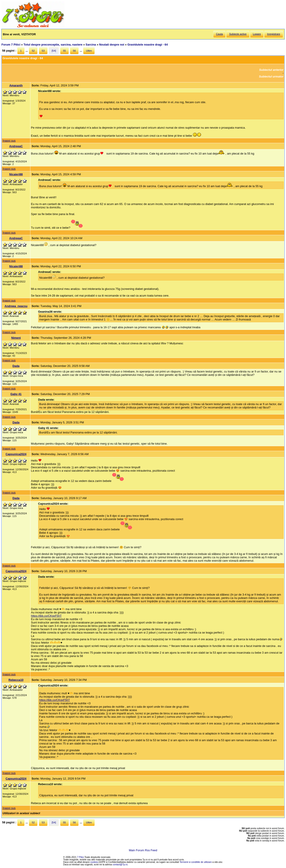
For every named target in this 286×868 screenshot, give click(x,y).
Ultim (89, 51)
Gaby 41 (16, 394)
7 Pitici (80, 857)
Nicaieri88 (16, 174)
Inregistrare (273, 34)
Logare (257, 34)
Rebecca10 (16, 680)
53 (43, 51)
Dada (16, 366)
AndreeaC (16, 146)
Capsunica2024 (16, 454)
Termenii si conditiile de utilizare (196, 862)
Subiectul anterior (271, 70)
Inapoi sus (9, 141)
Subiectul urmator (271, 76)
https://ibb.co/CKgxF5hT (46, 616)
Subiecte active (238, 34)
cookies (94, 862)
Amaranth (16, 85)
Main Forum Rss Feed (143, 850)
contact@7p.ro (120, 865)
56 (74, 51)
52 (33, 51)
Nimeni (16, 338)
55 (64, 51)
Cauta (220, 34)
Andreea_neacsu (16, 306)
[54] (54, 51)
